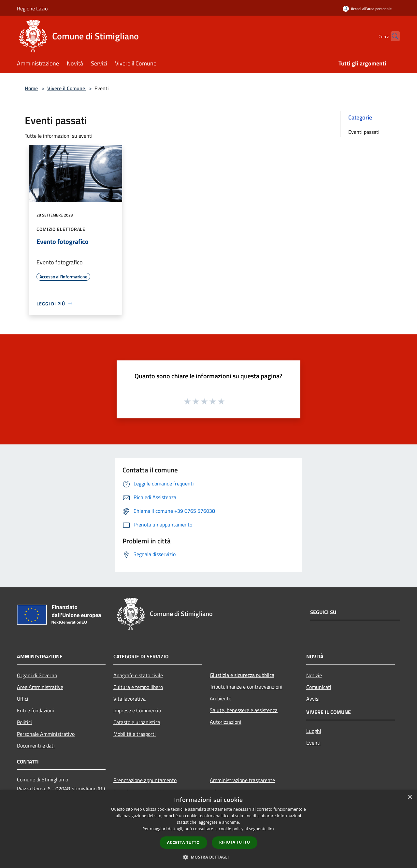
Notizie (314, 675)
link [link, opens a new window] (271, 829)
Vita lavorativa (129, 699)
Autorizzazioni (226, 722)
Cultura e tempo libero (138, 687)
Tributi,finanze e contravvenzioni (246, 687)
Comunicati (319, 687)
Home (31, 88)
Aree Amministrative (40, 687)
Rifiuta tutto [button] (235, 842)
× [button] (410, 797)
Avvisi (313, 699)
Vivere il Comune (67, 88)
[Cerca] (392, 36)
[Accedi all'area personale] (367, 9)
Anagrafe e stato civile (138, 675)
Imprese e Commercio (137, 710)
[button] (208, 857)
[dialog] (208, 829)
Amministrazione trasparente (242, 780)
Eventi (313, 743)
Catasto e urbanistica (137, 722)
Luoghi (314, 731)
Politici (24, 722)
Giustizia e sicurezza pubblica (242, 675)
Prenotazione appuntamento (145, 780)
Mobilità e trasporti (135, 734)
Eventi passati (364, 132)
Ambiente (221, 698)
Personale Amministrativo (46, 734)
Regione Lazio (32, 8)
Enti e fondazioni (36, 710)
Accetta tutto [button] (183, 842)
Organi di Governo (37, 675)
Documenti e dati (36, 746)
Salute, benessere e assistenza (244, 710)
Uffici (23, 699)
